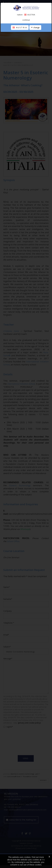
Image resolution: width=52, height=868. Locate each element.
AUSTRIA (20, 27)
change (35, 27)
